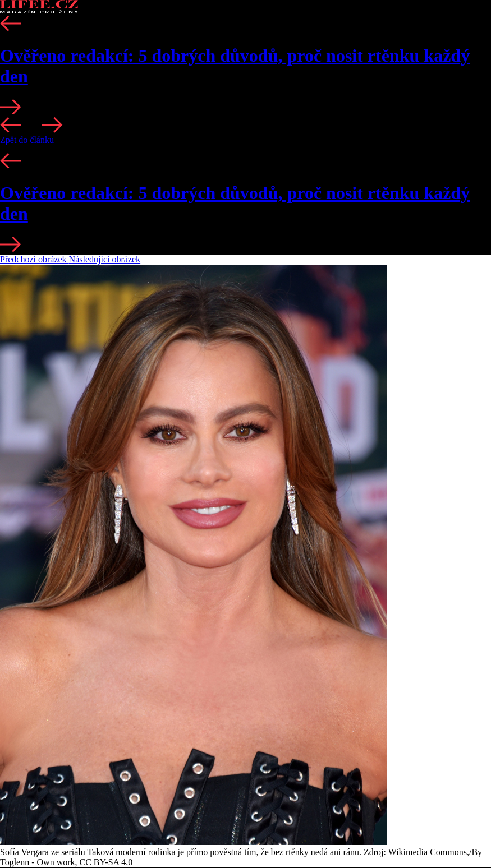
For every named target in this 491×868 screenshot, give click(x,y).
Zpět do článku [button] (27, 140)
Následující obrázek (105, 259)
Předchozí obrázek (35, 259)
